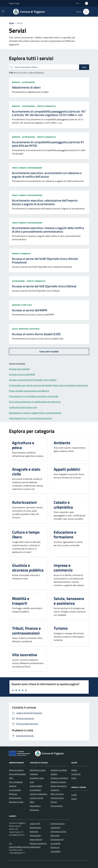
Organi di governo (16, 770)
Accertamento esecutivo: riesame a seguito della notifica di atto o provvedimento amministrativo (48, 230)
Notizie (74, 770)
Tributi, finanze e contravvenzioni (27, 168)
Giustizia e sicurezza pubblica (59, 772)
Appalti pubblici (36, 786)
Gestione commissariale (15, 788)
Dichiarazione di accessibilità (57, 841)
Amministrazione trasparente (58, 825)
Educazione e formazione (35, 808)
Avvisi (74, 778)
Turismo (54, 802)
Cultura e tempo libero (36, 800)
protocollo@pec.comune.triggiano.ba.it (25, 847)
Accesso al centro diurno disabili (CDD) (36, 334)
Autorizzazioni (29, 82)
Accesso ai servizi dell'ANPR (30, 310)
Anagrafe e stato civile (22, 305)
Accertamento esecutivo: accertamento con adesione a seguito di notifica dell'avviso (47, 175)
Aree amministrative (17, 774)
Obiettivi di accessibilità (55, 849)
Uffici (11, 778)
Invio (84, 67)
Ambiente (16, 82)
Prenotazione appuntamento (36, 837)
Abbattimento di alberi (26, 87)
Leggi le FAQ (35, 823)
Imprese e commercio (21, 254)
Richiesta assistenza (38, 843)
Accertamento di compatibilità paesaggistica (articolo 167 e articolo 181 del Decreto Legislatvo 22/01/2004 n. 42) (49, 113)
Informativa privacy (59, 831)
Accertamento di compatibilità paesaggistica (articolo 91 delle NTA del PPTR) (48, 144)
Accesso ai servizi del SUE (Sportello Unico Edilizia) (44, 286)
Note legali (55, 835)
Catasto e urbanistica (46, 106)
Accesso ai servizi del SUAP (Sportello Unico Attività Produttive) (45, 261)
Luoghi (74, 795)
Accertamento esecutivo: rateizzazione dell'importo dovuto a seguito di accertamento (45, 202)
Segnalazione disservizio (35, 829)
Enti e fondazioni (16, 782)
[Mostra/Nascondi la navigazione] (3, 11)
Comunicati (76, 774)
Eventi (74, 799)
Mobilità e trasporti (58, 782)
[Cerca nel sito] (86, 12)
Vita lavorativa (57, 806)
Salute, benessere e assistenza (26, 329)
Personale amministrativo (15, 796)
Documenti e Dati (16, 802)
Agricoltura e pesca (38, 770)
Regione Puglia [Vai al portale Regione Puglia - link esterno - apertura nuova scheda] (14, 3)
